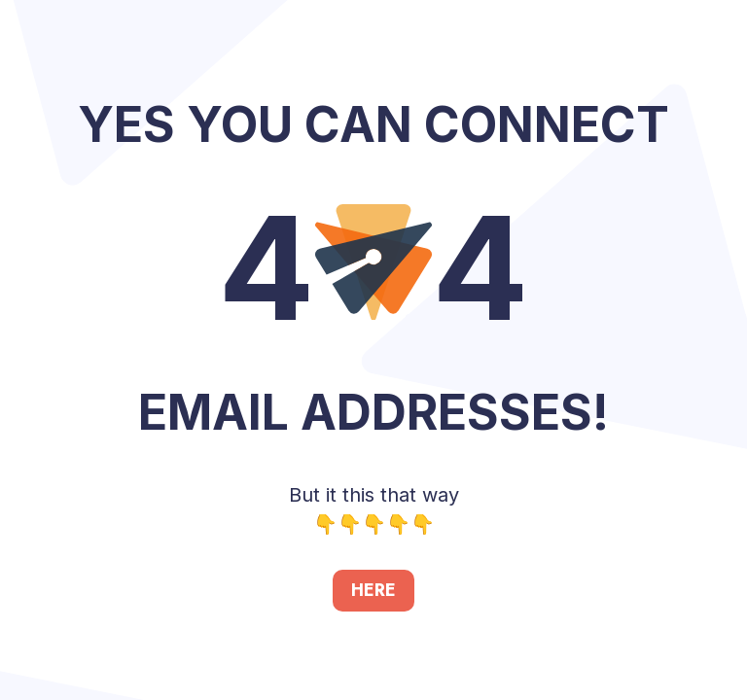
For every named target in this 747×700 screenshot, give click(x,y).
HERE (373, 590)
